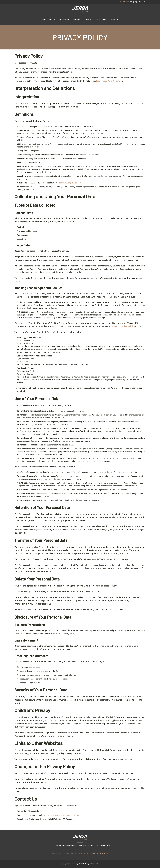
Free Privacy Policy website (123, 326)
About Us (52, 19)
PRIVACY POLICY (82, 853)
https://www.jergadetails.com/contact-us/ (63, 815)
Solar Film (78, 19)
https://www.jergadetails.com (69, 183)
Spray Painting (102, 19)
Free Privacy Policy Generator (109, 81)
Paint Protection (64, 19)
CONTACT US (68, 853)
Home (44, 19)
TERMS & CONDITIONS (99, 853)
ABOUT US (56, 853)
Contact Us (115, 19)
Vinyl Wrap (89, 19)
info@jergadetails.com (138, 2)
